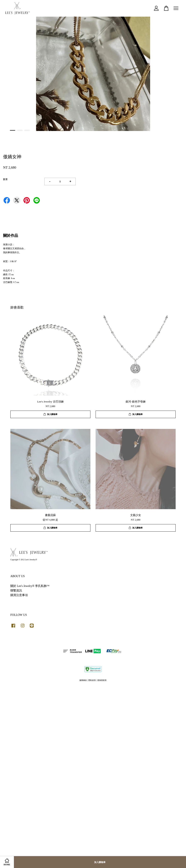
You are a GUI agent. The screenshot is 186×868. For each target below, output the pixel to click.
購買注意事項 (19, 595)
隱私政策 (92, 680)
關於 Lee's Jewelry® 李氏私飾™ (30, 586)
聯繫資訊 (16, 591)
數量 (5, 179)
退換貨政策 (102, 680)
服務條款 (83, 680)
